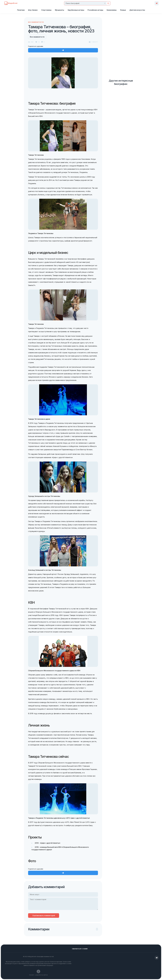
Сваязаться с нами (80, 949)
